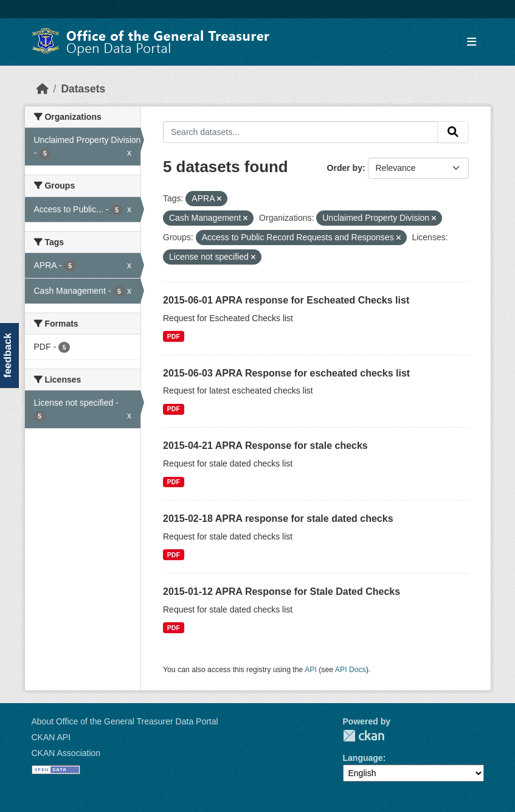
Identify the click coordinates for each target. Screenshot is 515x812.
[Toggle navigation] (472, 42)
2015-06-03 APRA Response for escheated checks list (286, 373)
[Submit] (453, 132)
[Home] (43, 89)
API (311, 670)
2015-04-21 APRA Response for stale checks (265, 446)
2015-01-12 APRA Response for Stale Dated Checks (282, 592)
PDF (174, 336)
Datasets (83, 89)
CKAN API (51, 737)
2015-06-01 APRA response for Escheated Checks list (286, 300)
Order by (345, 168)
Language (363, 758)
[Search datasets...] (300, 132)
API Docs (351, 670)
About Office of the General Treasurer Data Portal (125, 721)
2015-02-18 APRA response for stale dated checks (278, 519)
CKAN (364, 736)
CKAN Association (66, 753)
